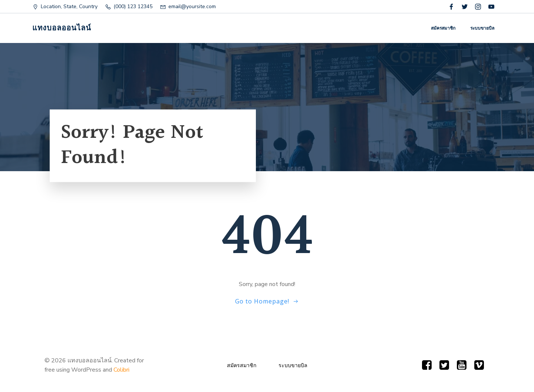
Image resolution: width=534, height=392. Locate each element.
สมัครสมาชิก (443, 28)
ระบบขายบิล (482, 28)
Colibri (121, 370)
